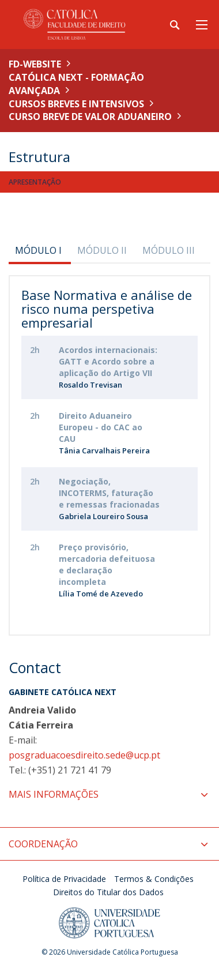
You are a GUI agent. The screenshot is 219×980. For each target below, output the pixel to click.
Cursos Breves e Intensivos (76, 104)
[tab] (40, 250)
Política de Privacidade (64, 879)
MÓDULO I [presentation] (38, 250)
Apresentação (35, 182)
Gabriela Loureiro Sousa (103, 516)
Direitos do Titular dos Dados (108, 892)
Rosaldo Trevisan (90, 385)
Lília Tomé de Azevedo (101, 594)
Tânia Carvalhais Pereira (104, 450)
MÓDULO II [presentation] (102, 250)
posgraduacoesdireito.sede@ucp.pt (84, 755)
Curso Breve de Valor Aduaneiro (90, 117)
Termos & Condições (154, 879)
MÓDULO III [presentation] (169, 250)
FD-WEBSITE (35, 64)
